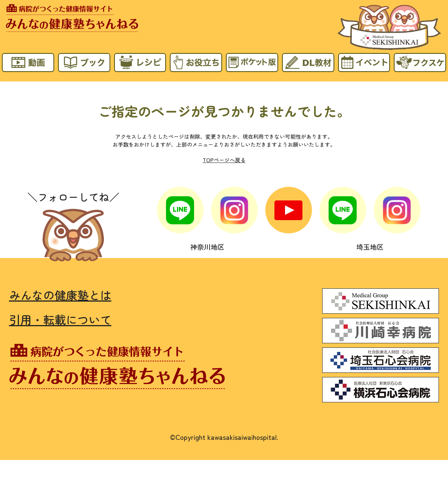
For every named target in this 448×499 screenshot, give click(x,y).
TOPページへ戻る (224, 160)
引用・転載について (60, 320)
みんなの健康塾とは (60, 295)
